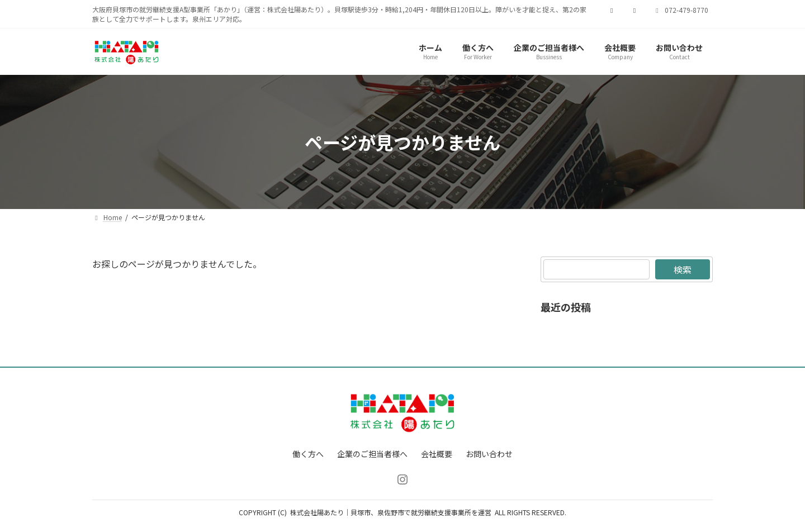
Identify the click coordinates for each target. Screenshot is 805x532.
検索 (683, 269)
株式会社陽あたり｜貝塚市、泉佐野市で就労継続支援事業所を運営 (391, 512)
